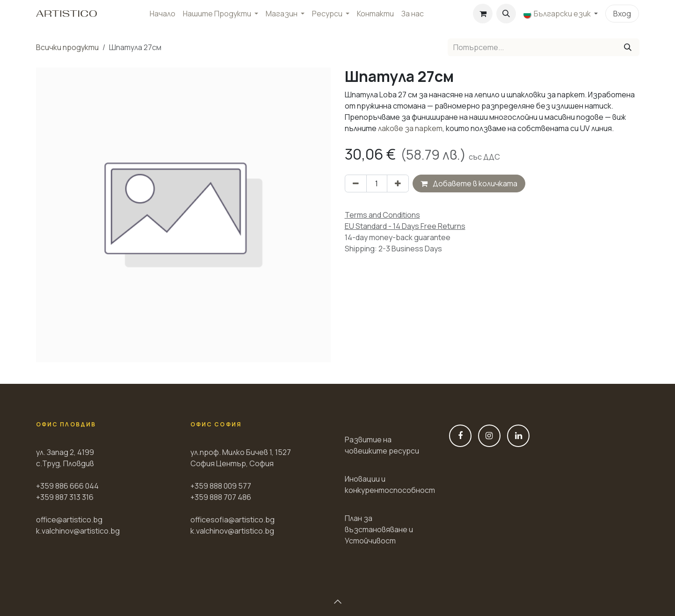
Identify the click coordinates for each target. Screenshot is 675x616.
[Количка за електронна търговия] (483, 14)
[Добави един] (398, 183)
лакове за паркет (410, 128)
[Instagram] (489, 436)
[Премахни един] (356, 183)
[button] (506, 14)
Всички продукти (67, 47)
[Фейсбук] (460, 436)
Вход (622, 14)
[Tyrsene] (628, 47)
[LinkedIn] (518, 436)
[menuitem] (163, 14)
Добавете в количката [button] (469, 183)
